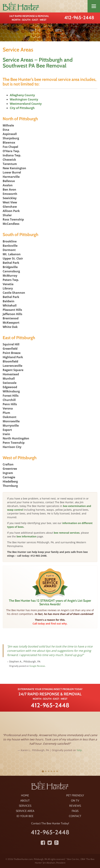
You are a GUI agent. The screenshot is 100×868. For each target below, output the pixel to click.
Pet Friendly (75, 795)
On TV (75, 801)
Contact (75, 816)
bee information (27, 536)
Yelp (79, 750)
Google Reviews (37, 666)
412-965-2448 (79, 18)
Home (25, 795)
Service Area (25, 811)
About (25, 801)
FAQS (75, 811)
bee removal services (67, 533)
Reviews (75, 806)
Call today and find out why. (50, 624)
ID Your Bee (25, 816)
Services (25, 806)
